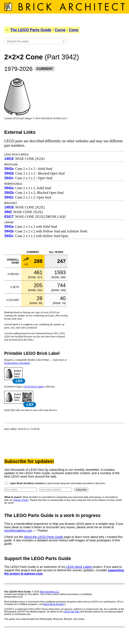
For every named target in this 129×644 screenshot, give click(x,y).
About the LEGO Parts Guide (43, 537)
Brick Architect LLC (49, 592)
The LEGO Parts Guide (31, 30)
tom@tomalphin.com (18, 531)
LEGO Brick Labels (34, 387)
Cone (74, 30)
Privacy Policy (21, 500)
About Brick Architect (54, 604)
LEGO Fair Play (72, 612)
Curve (60, 30)
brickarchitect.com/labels (17, 363)
